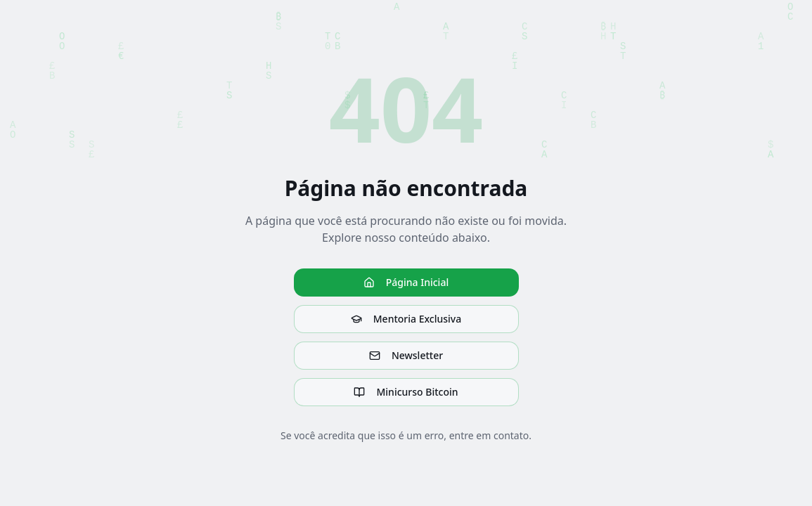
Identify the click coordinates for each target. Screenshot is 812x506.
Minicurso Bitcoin (406, 392)
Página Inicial (406, 282)
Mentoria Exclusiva (406, 319)
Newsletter (406, 355)
